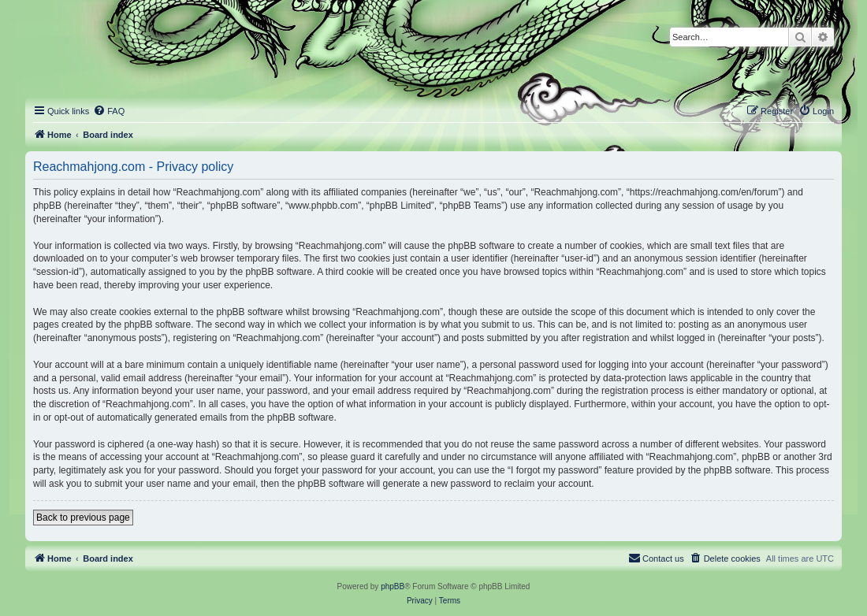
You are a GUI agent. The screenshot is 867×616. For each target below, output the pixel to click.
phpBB (393, 586)
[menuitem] (109, 111)
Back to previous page (83, 518)
